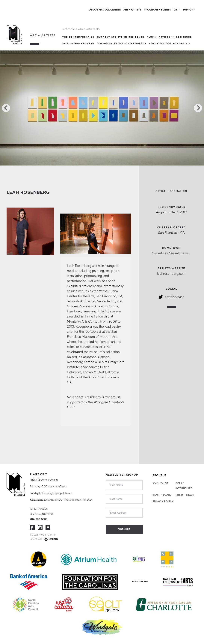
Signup (124, 529)
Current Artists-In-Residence (121, 37)
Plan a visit (38, 475)
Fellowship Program (78, 44)
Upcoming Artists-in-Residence (122, 44)
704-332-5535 (38, 519)
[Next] (198, 108)
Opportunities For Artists (170, 44)
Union (53, 539)
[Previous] (6, 108)
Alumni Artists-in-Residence (169, 37)
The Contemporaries (78, 37)
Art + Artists (43, 35)
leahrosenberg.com (171, 274)
